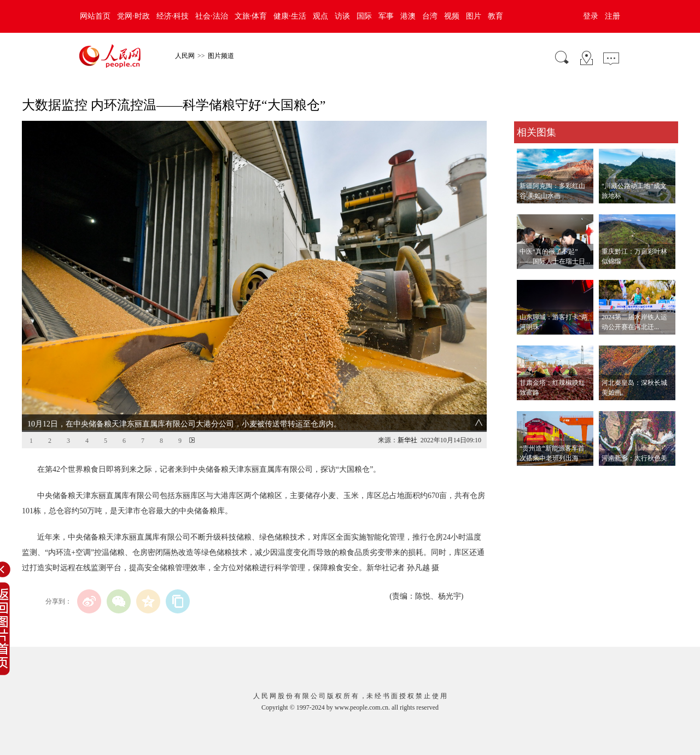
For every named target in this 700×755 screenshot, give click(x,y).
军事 (386, 16)
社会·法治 (212, 16)
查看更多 (529, 477)
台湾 (430, 16)
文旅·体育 (251, 16)
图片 (474, 16)
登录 (591, 16)
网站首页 (95, 16)
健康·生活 (290, 16)
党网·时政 (133, 16)
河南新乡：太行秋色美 (634, 458)
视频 (452, 16)
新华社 (407, 440)
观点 (320, 16)
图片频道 (221, 56)
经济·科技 (173, 16)
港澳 (408, 16)
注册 (612, 16)
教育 (495, 16)
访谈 (342, 16)
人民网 (185, 56)
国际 (364, 16)
